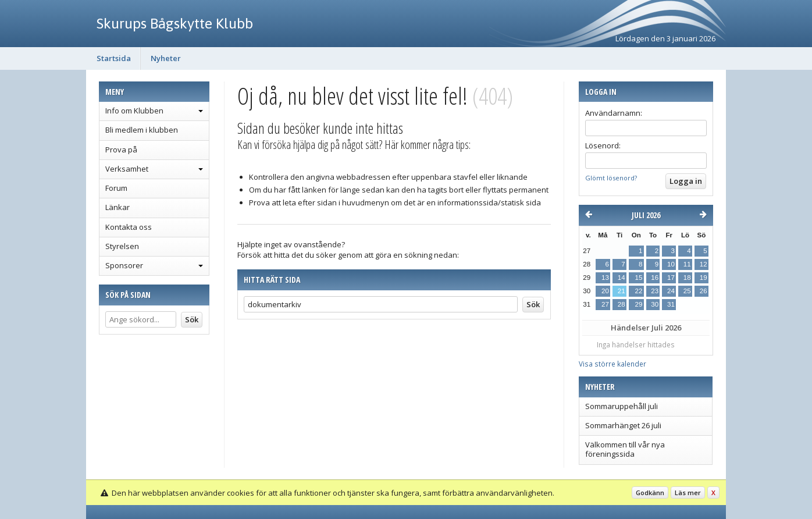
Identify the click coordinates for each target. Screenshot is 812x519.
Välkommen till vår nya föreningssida (625, 449)
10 (671, 264)
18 (687, 278)
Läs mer (688, 493)
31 (671, 304)
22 (638, 291)
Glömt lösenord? (611, 178)
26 (704, 291)
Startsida (114, 58)
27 (605, 304)
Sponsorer (124, 265)
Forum (116, 188)
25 (687, 291)
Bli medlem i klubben (142, 130)
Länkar (117, 207)
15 (638, 278)
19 (704, 278)
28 (622, 304)
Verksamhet (127, 169)
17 (671, 278)
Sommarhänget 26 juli (623, 425)
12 (704, 264)
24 (671, 291)
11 (687, 264)
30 (655, 304)
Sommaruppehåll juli (622, 406)
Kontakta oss (129, 227)
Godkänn (650, 493)
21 (622, 291)
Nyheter (166, 58)
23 (655, 291)
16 (655, 278)
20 (605, 291)
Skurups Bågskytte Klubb (175, 23)
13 (605, 278)
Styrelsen (122, 246)
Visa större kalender (612, 364)
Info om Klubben (134, 111)
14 (622, 278)
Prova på (121, 150)
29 (638, 304)
